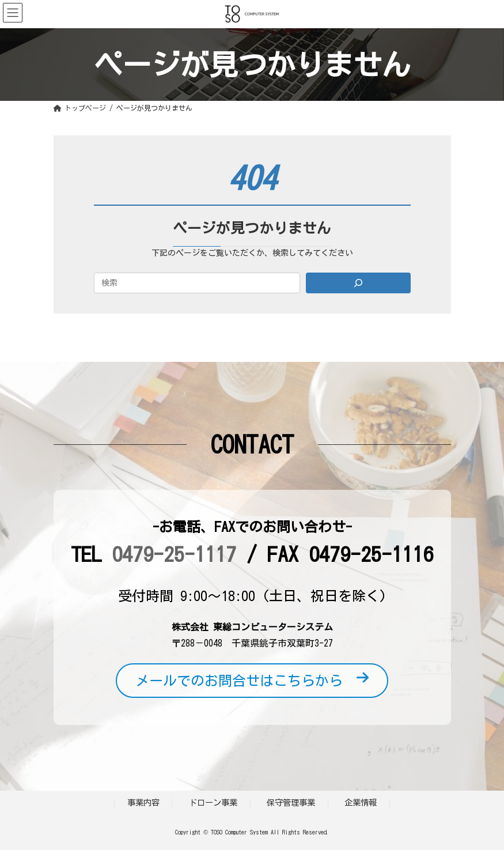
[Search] (358, 283)
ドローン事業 (213, 802)
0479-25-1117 (174, 554)
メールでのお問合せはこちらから (252, 681)
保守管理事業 (291, 802)
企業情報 (361, 802)
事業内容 (143, 802)
